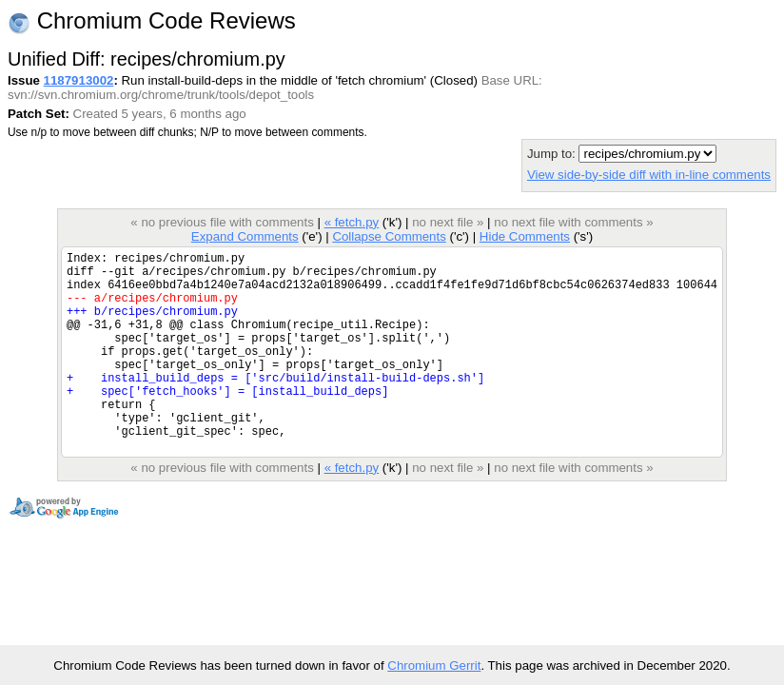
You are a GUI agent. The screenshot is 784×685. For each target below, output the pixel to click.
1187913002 (79, 80)
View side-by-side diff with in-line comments (649, 175)
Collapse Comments (389, 236)
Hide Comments (525, 236)
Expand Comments (245, 236)
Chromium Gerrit (434, 665)
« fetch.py (352, 222)
